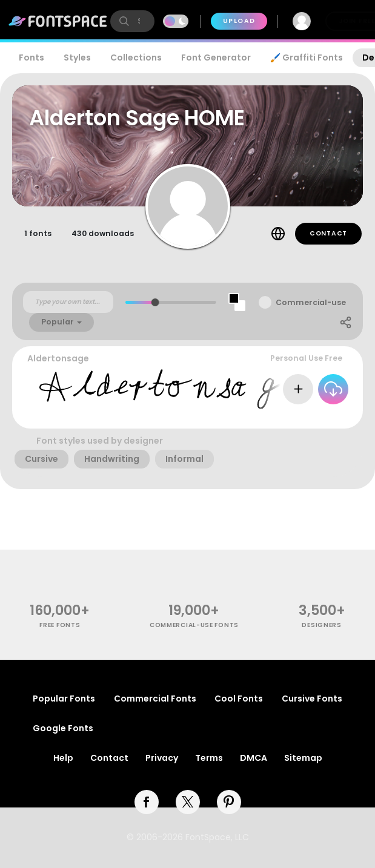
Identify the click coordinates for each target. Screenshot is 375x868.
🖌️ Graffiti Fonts (307, 58)
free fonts (60, 625)
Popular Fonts (64, 699)
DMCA (254, 758)
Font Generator (216, 58)
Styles (77, 58)
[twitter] (188, 802)
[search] (132, 21)
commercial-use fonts (194, 625)
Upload (239, 21)
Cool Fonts (239, 699)
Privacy (162, 758)
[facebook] (147, 802)
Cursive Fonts (312, 699)
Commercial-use (311, 302)
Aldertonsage (58, 358)
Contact (328, 233)
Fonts (32, 58)
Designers (321, 625)
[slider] (155, 302)
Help (63, 758)
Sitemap (303, 758)
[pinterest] (229, 802)
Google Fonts (63, 728)
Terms (209, 758)
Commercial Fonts (155, 699)
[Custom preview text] (68, 302)
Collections (136, 58)
